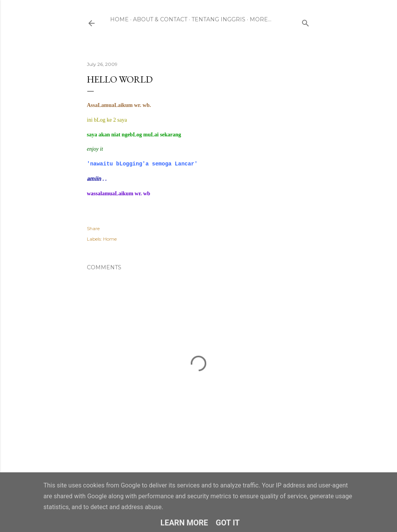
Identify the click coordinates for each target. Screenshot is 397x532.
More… (261, 19)
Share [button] (93, 228)
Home (119, 19)
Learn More (184, 523)
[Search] (306, 22)
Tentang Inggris (218, 19)
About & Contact (160, 19)
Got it (228, 523)
